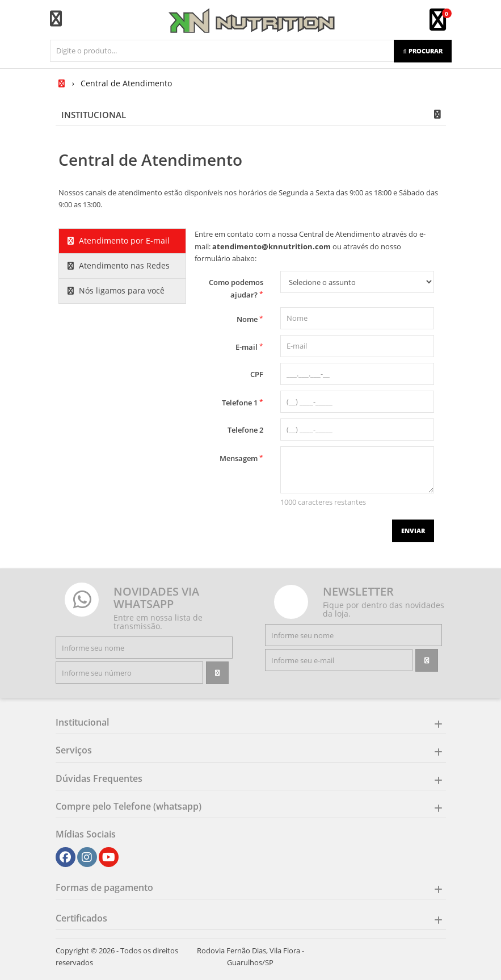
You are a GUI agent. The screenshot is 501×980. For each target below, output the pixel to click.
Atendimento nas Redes (119, 265)
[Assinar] (217, 673)
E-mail (249, 347)
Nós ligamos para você (116, 290)
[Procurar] (422, 51)
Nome (250, 319)
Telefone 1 (243, 402)
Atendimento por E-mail (119, 240)
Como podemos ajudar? (236, 288)
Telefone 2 (245, 430)
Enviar (413, 531)
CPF (257, 374)
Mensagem (241, 458)
